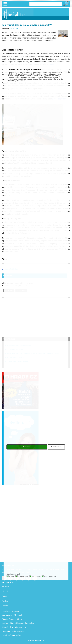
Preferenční (23, 576)
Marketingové (50, 576)
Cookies (5, 606)
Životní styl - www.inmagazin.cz (14, 627)
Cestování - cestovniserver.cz (14, 631)
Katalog (5, 601)
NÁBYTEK (14, 28)
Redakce (5, 586)
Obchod (5, 591)
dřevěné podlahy (15, 635)
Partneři (5, 596)
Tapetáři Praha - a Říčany (12, 619)
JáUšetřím (6, 615)
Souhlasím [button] (27, 447)
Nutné (11, 576)
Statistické (36, 576)
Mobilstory (6, 611)
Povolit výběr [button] (56, 447)
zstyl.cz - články (8, 623)
